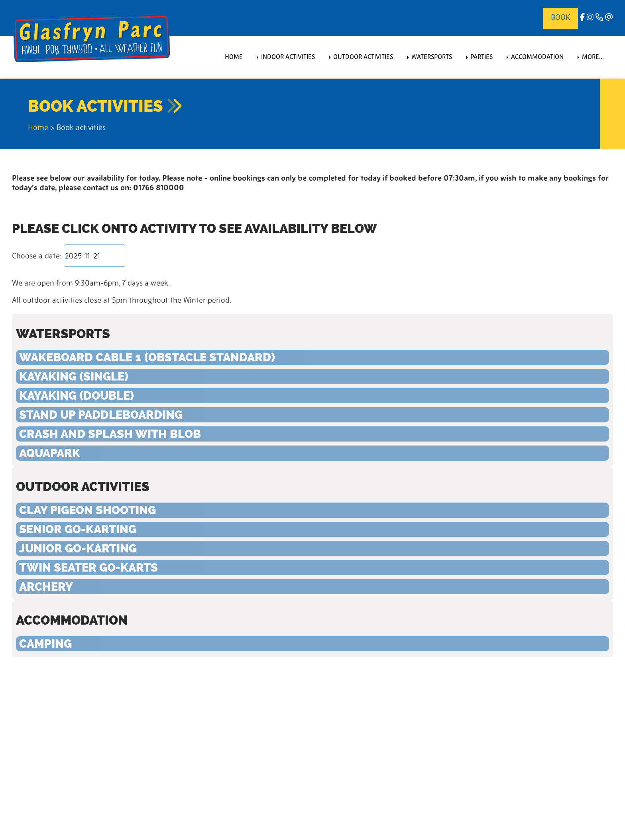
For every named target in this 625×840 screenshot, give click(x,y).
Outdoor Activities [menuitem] (363, 57)
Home (38, 128)
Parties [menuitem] (482, 57)
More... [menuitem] (593, 57)
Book (560, 18)
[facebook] (582, 18)
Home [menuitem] (234, 57)
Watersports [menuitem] (432, 57)
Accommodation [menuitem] (537, 57)
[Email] (609, 18)
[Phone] (599, 18)
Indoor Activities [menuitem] (288, 57)
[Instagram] (590, 18)
